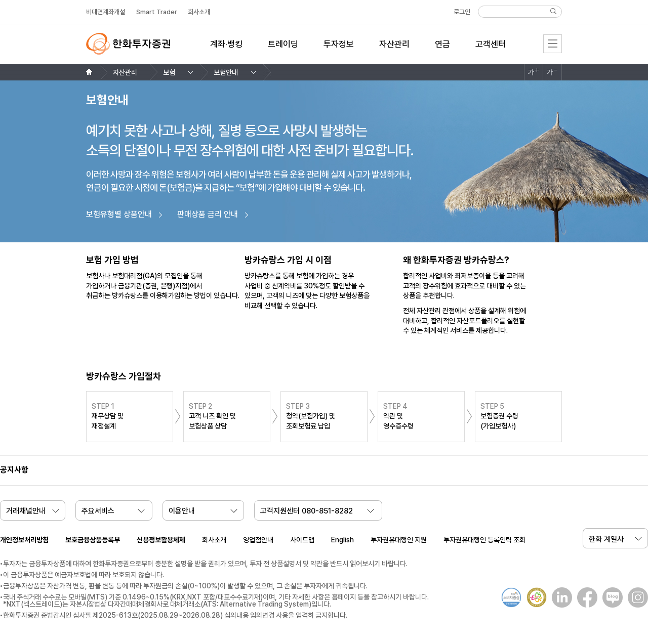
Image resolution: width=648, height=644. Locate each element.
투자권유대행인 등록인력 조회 (484, 540)
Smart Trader (157, 12)
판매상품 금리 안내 (208, 214)
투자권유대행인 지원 (399, 540)
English (342, 540)
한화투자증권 (128, 44)
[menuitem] (226, 50)
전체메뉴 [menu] (553, 44)
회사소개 (214, 540)
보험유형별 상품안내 (119, 214)
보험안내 (226, 72)
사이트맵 (302, 540)
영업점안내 (258, 540)
